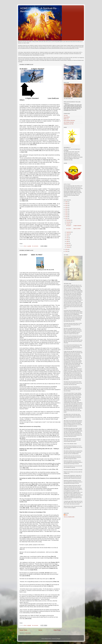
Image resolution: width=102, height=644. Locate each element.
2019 (66, 215)
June (68, 238)
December (69, 220)
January (68, 247)
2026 (66, 202)
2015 (66, 251)
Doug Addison (67, 117)
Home (40, 630)
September (69, 232)
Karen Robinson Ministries (69, 120)
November (69, 222)
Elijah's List (66, 119)
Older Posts (57, 630)
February (68, 245)
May (67, 240)
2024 (66, 205)
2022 (66, 209)
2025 (66, 204)
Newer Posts (23, 630)
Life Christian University (69, 122)
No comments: (35, 246)
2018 (66, 217)
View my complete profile (69, 517)
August (68, 234)
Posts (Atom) (28, 633)
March (68, 243)
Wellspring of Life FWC (69, 124)
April (67, 241)
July (67, 236)
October (68, 224)
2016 (66, 249)
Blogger (59, 639)
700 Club (66, 115)
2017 (66, 219)
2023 (66, 207)
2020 (66, 213)
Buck (66, 515)
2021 (66, 211)
